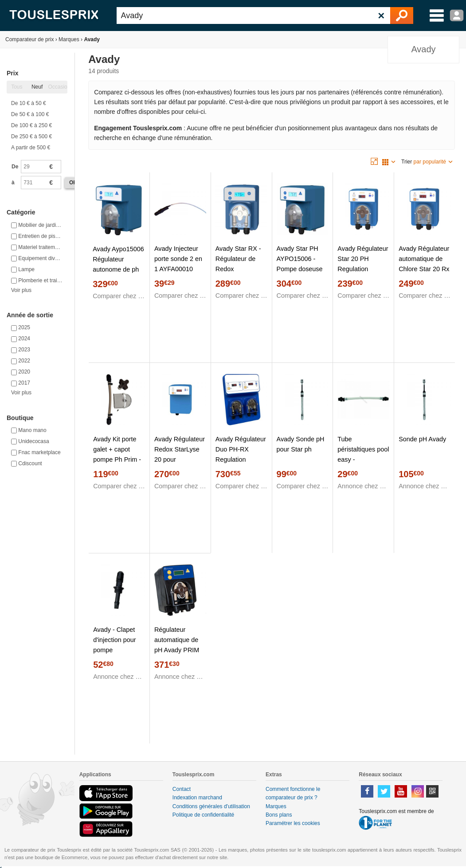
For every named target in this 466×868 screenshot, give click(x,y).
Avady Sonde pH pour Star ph (301, 444)
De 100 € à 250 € (31, 125)
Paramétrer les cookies (293, 823)
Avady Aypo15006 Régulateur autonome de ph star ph (118, 264)
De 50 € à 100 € (30, 114)
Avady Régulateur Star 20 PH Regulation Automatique (363, 264)
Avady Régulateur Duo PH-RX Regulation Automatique (241, 454)
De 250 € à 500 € (31, 136)
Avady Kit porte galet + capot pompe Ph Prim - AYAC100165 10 (117, 454)
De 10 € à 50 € (29, 103)
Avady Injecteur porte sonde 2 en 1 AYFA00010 (178, 259)
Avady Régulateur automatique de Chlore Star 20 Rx (424, 259)
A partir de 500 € (31, 148)
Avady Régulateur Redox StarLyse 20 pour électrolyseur (180, 454)
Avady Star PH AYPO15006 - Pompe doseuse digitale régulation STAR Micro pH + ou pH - (302, 274)
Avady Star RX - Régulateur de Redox (238, 259)
